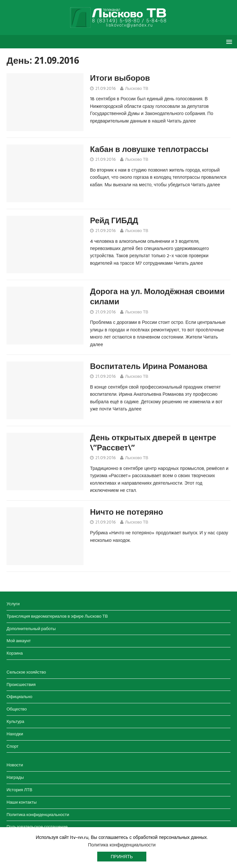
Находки (15, 734)
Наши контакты (22, 802)
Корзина (15, 653)
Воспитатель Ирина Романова (149, 366)
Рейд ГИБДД (114, 221)
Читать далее (181, 121)
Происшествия (21, 684)
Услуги (13, 604)
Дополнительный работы (31, 629)
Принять (122, 857)
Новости (15, 765)
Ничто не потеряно (127, 512)
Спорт (13, 746)
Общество (17, 709)
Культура (15, 721)
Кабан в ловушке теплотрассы (149, 149)
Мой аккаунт (19, 641)
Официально (19, 697)
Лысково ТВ (137, 88)
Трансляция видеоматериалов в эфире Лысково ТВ (57, 616)
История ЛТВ (19, 790)
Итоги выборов (120, 78)
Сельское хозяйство (26, 672)
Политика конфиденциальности (38, 815)
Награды (15, 777)
